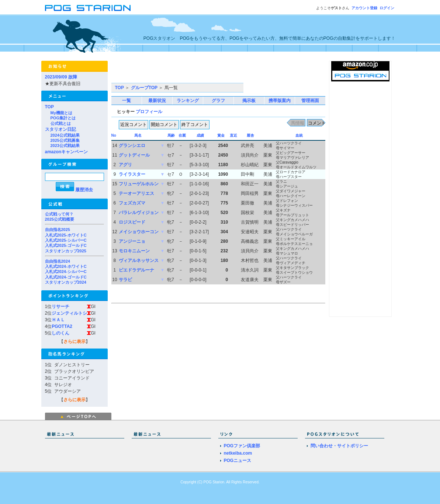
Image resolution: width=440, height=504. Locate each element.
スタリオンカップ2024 (66, 282)
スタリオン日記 (60, 129)
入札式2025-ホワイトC (66, 235)
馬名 (138, 135)
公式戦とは (61, 123)
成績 (200, 135)
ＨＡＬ (58, 320)
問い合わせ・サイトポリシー (339, 446)
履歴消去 (84, 190)
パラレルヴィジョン (139, 213)
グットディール (134, 155)
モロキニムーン (134, 251)
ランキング (188, 101)
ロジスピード (132, 222)
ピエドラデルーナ (136, 270)
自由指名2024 (58, 261)
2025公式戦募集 (65, 140)
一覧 (127, 101)
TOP (49, 107)
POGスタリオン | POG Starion (88, 8)
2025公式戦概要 (60, 219)
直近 (233, 135)
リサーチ (60, 307)
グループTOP (144, 88)
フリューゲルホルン (139, 184)
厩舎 (250, 135)
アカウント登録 (364, 8)
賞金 (221, 135)
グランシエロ (132, 146)
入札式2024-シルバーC (66, 272)
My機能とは (61, 113)
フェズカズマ (132, 203)
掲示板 (249, 101)
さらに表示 (75, 342)
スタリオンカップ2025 (66, 251)
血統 (299, 135)
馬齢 (171, 135)
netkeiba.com (238, 453)
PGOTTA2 (62, 326)
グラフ (218, 101)
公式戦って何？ (59, 214)
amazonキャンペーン (67, 152)
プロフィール (149, 112)
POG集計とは (63, 118)
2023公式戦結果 (65, 146)
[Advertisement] (198, 72)
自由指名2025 (58, 230)
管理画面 (310, 101)
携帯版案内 (280, 101)
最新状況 (157, 101)
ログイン (387, 8)
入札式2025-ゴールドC (66, 245)
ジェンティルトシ (69, 313)
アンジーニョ (132, 241)
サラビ (125, 280)
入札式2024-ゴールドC (66, 277)
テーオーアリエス (136, 193)
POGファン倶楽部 (242, 446)
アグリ (125, 165)
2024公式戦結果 (65, 135)
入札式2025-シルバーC (66, 240)
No (114, 135)
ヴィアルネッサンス (139, 260)
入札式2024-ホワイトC (66, 266)
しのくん (60, 333)
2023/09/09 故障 (61, 77)
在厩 (182, 135)
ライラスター (132, 174)
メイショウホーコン (139, 232)
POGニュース (238, 461)
